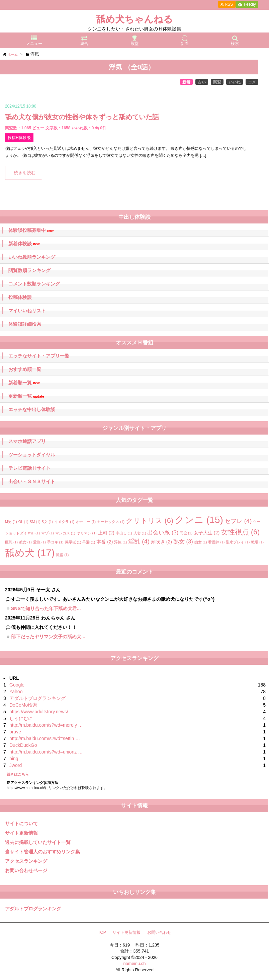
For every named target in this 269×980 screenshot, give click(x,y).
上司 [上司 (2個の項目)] (106, 533)
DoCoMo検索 (23, 705)
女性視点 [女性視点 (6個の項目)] (240, 532)
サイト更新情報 (21, 833)
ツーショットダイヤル (32, 455)
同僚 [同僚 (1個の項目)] (186, 533)
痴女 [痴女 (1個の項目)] (201, 542)
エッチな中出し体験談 (32, 409)
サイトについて (21, 824)
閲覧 (217, 82)
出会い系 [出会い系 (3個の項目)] (163, 532)
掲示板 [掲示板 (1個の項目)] (73, 542)
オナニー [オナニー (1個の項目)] (86, 522)
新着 (186, 82)
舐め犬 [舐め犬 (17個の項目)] (30, 553)
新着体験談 (24, 244)
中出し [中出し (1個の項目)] (124, 533)
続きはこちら (18, 774)
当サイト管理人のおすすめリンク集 (42, 852)
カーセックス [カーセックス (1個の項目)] (111, 522)
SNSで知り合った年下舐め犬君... (46, 608)
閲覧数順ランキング (29, 270)
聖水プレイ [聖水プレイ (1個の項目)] (238, 542)
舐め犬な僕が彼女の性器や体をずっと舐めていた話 (82, 117)
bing (14, 759)
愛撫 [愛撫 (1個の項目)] (39, 542)
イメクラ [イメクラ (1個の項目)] (64, 522)
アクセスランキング (26, 861)
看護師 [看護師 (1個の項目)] (216, 542)
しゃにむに (21, 718)
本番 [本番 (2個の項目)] (105, 542)
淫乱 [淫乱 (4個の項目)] (139, 541)
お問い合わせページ (26, 870)
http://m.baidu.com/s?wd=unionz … (46, 752)
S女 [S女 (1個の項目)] (47, 522)
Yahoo (16, 692)
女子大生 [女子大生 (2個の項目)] (207, 533)
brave (15, 732)
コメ (252, 82)
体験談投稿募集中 (31, 230)
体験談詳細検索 (25, 324)
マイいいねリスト (27, 311)
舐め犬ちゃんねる (134, 19)
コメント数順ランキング (34, 284)
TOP (102, 932)
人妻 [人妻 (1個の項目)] (140, 533)
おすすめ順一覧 (25, 369)
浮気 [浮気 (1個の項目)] (120, 542)
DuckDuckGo (23, 745)
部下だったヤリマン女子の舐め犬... (48, 637)
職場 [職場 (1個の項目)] (257, 542)
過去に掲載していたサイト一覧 (38, 842)
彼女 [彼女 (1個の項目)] (25, 542)
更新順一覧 (26, 396)
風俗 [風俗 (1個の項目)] (62, 555)
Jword (16, 765)
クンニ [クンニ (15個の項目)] (199, 520)
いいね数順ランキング (32, 257)
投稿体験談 (20, 297)
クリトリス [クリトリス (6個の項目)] (150, 521)
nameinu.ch (134, 963)
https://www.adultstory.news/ (39, 712)
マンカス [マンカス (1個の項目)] (65, 533)
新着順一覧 (24, 383)
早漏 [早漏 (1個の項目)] (89, 542)
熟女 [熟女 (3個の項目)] (183, 541)
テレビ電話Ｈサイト (29, 468)
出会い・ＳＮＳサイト (32, 481)
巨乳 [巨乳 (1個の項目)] (11, 542)
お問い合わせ (159, 932)
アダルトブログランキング (37, 698)
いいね (235, 82)
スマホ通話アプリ (27, 441)
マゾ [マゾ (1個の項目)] (48, 533)
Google (17, 685)
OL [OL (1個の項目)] (23, 522)
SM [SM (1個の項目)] (35, 522)
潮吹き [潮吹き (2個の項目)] (161, 542)
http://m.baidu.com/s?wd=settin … (45, 738)
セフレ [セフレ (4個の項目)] (238, 521)
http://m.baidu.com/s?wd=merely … (46, 725)
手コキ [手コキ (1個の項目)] (55, 542)
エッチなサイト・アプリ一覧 (39, 356)
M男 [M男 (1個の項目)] (11, 522)
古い (202, 82)
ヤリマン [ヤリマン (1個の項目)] (87, 533)
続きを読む (25, 173)
